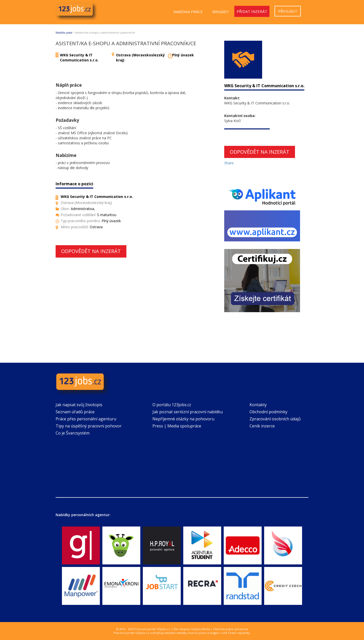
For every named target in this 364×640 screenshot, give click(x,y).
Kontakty (258, 405)
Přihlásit (288, 11)
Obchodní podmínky (268, 412)
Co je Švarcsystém (73, 433)
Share (229, 163)
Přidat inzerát (252, 11)
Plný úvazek (183, 55)
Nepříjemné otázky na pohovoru (183, 419)
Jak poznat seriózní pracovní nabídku (188, 412)
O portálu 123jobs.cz (172, 405)
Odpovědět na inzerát (91, 251)
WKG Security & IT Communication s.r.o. (79, 58)
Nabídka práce (188, 12)
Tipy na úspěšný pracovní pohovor (89, 426)
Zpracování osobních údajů (275, 419)
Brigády (221, 12)
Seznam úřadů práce (75, 412)
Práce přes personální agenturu (86, 419)
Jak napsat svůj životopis (79, 405)
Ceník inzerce (262, 426)
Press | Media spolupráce (177, 426)
